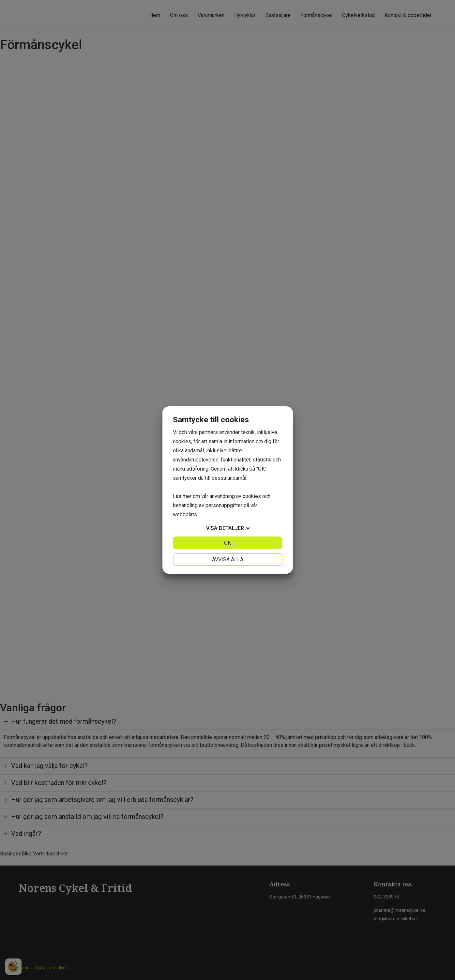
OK (228, 543)
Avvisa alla (228, 559)
